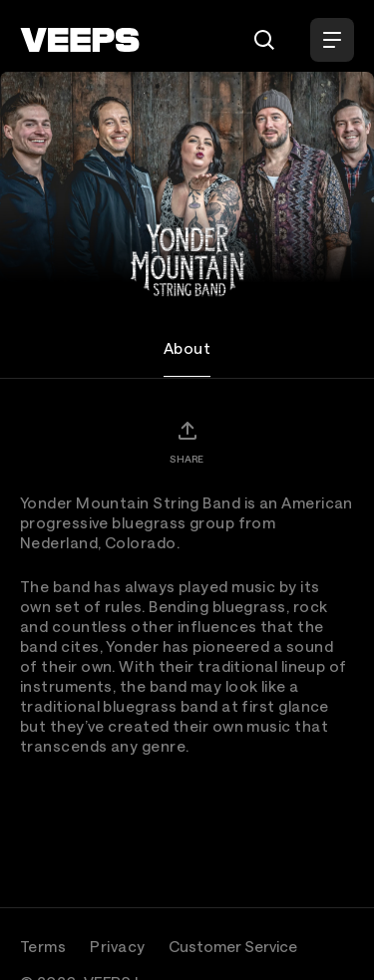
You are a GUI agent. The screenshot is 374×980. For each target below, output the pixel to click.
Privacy (117, 946)
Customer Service (233, 946)
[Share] (187, 442)
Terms (43, 946)
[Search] (264, 40)
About (187, 348)
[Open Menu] (332, 40)
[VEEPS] (80, 40)
